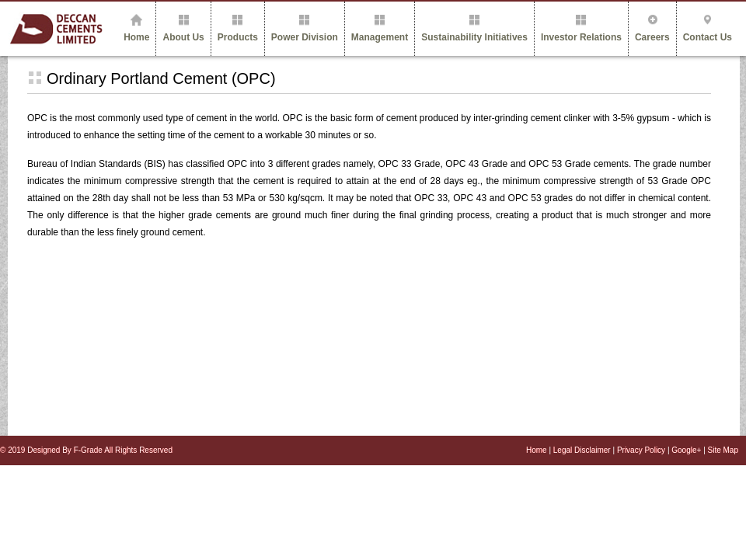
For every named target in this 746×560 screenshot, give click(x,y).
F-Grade (89, 450)
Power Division (305, 28)
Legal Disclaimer (583, 450)
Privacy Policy (642, 450)
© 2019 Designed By (37, 450)
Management (380, 28)
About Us (183, 28)
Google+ (686, 450)
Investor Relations (581, 28)
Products (238, 28)
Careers (652, 28)
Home (136, 28)
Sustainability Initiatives (474, 28)
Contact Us (708, 28)
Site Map (723, 450)
